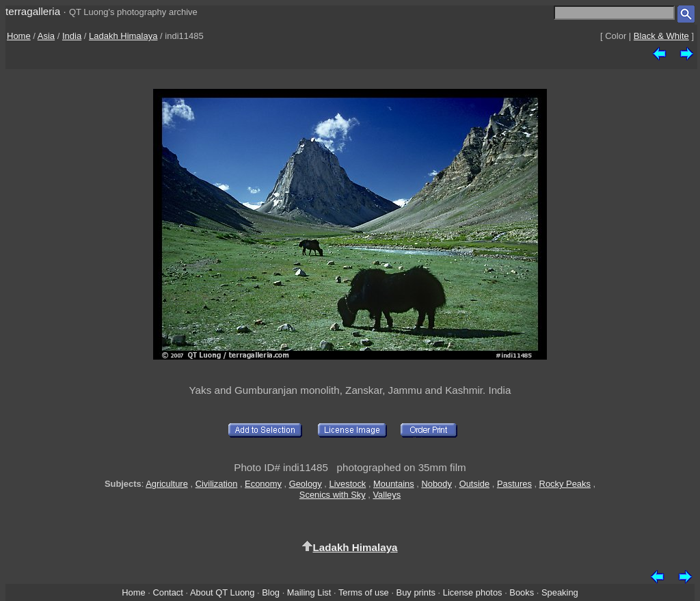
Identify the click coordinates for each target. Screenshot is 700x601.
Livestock (348, 484)
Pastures (514, 484)
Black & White (661, 36)
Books (522, 592)
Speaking (560, 592)
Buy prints (416, 592)
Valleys (387, 495)
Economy (263, 484)
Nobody (436, 484)
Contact (167, 592)
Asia (46, 36)
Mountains (394, 484)
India (72, 36)
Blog (271, 592)
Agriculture (167, 484)
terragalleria (33, 11)
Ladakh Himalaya (123, 36)
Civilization (217, 484)
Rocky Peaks (565, 484)
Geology (306, 484)
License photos (473, 592)
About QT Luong (222, 592)
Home (19, 36)
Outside (474, 484)
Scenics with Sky (333, 495)
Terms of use (364, 592)
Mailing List (309, 592)
